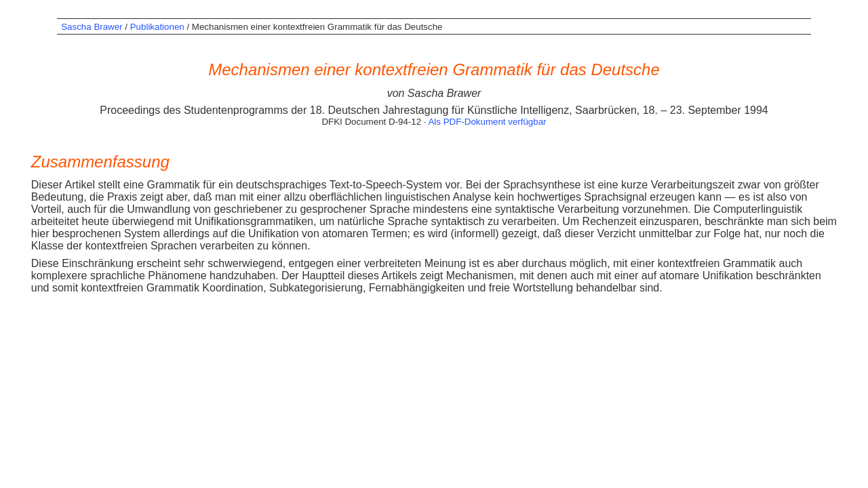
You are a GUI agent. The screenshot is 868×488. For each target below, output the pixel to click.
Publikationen (157, 27)
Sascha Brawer (92, 27)
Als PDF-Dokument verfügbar (487, 122)
